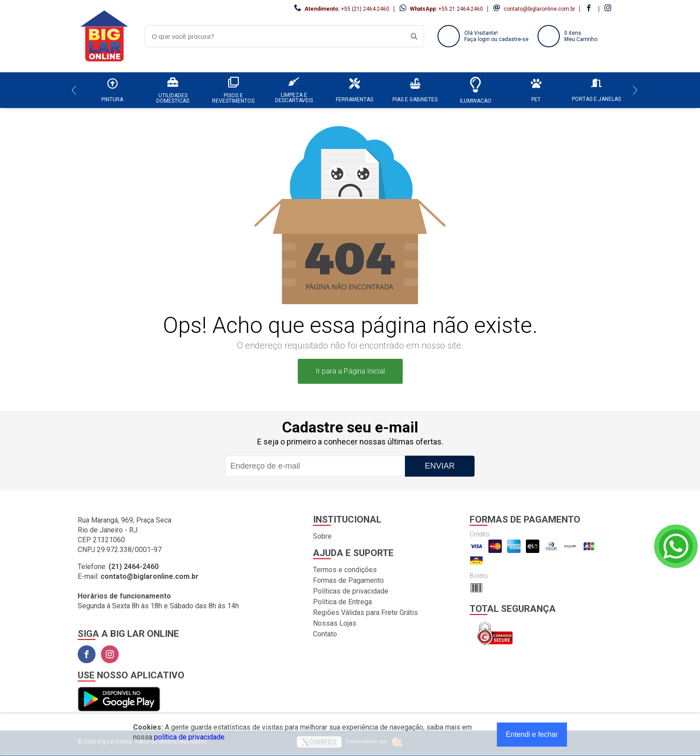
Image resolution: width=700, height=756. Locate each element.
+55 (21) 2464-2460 (365, 9)
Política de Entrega (342, 602)
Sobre (322, 536)
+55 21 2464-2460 (461, 9)
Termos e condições (345, 570)
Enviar (440, 466)
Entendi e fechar (532, 734)
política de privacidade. (190, 737)
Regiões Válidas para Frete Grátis (365, 613)
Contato (325, 634)
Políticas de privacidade (351, 591)
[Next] (635, 90)
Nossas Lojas (335, 623)
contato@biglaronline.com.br (539, 9)
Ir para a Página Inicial (350, 371)
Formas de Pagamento (348, 580)
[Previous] (74, 90)
